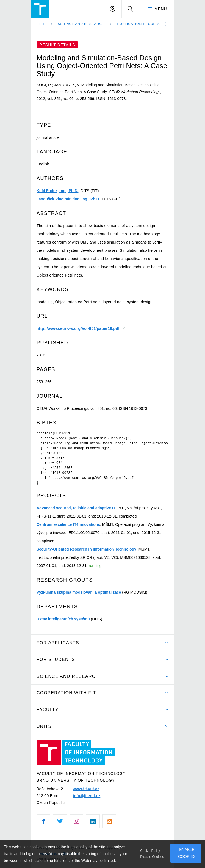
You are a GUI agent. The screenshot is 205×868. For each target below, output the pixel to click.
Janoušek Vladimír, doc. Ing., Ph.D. (68, 199)
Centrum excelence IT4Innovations (68, 524)
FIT (42, 24)
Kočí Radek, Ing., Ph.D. (57, 191)
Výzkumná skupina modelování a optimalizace (79, 592)
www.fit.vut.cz (86, 789)
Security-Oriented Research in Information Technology (86, 549)
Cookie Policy (150, 851)
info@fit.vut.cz (87, 796)
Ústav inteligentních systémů (63, 619)
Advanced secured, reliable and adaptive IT (76, 508)
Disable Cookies (152, 857)
